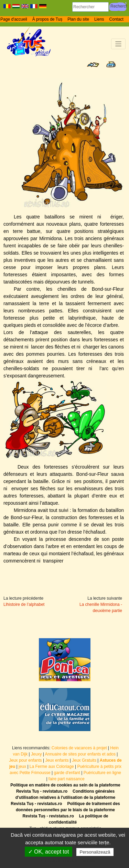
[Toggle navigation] (119, 44)
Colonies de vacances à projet (79, 748)
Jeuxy (36, 754)
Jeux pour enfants (25, 760)
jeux (22, 767)
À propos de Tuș (47, 19)
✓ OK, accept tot (49, 852)
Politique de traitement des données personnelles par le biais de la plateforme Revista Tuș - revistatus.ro (68, 810)
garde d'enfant (67, 773)
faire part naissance (67, 779)
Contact (116, 19)
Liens (99, 19)
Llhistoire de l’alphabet (24, 604)
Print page (111, 64)
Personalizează (95, 852)
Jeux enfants (57, 760)
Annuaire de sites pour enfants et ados (80, 754)
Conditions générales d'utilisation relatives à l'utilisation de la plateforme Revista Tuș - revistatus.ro (63, 797)
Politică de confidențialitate (68, 861)
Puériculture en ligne (102, 773)
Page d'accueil (14, 19)
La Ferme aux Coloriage (52, 767)
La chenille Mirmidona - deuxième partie (101, 608)
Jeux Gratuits (84, 760)
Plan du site (78, 19)
